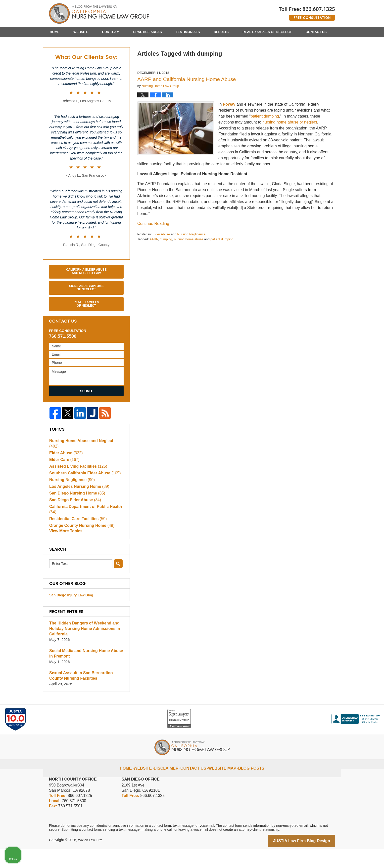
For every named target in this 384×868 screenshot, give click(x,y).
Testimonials (188, 32)
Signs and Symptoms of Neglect (86, 312)
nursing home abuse (189, 264)
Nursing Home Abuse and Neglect (84, 465)
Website (81, 32)
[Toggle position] (357, 709)
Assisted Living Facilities (76, 485)
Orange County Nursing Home (80, 544)
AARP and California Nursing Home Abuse (187, 104)
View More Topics (65, 551)
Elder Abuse (161, 259)
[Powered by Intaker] (342, 858)
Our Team (111, 32)
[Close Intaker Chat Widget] (368, 709)
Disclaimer (171, 784)
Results (221, 32)
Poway (229, 129)
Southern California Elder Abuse (83, 492)
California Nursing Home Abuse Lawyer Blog (99, 14)
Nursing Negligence (191, 259)
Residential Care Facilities (76, 537)
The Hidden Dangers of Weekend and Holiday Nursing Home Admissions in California (82, 648)
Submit (86, 416)
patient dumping (222, 264)
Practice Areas (148, 32)
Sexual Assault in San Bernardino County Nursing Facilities (86, 695)
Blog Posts (247, 784)
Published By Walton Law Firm (307, 12)
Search (118, 584)
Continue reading (153, 248)
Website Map (221, 784)
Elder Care (63, 478)
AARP (154, 264)
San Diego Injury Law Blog (71, 615)
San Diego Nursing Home (75, 512)
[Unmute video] (296, 709)
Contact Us (316, 32)
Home (55, 32)
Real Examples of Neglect (267, 32)
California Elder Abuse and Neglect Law (86, 296)
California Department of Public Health (83, 528)
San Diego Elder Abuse (73, 518)
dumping (166, 264)
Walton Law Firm (91, 860)
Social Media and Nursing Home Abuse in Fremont (86, 673)
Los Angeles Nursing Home (77, 505)
